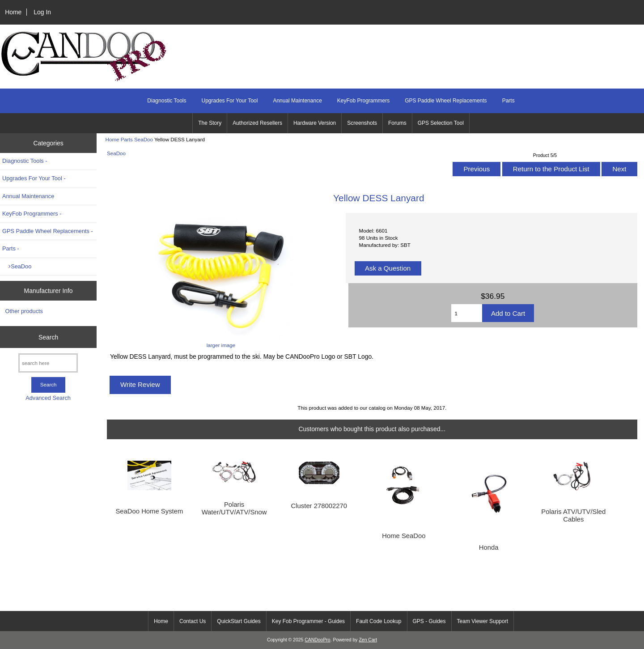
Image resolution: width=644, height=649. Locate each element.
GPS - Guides (429, 621)
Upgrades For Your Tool (230, 101)
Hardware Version (315, 123)
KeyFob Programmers (363, 101)
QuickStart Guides (239, 621)
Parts (127, 139)
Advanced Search (48, 398)
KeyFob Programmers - (32, 214)
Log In (42, 12)
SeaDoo (144, 139)
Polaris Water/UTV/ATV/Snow (234, 508)
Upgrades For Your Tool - (34, 178)
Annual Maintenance (297, 101)
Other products (24, 311)
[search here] (48, 363)
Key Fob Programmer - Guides (308, 621)
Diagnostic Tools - (25, 161)
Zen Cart (368, 640)
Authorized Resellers (257, 123)
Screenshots (362, 123)
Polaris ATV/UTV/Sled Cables (573, 515)
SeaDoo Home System (149, 511)
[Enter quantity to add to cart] (466, 313)
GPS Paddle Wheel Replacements (446, 101)
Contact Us (193, 621)
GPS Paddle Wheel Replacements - (48, 231)
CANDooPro (317, 640)
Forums (397, 123)
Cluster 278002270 (319, 506)
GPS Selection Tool (441, 123)
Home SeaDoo (404, 536)
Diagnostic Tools (167, 101)
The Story (210, 123)
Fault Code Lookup (379, 621)
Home (13, 12)
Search (48, 337)
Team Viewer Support (483, 621)
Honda (489, 547)
